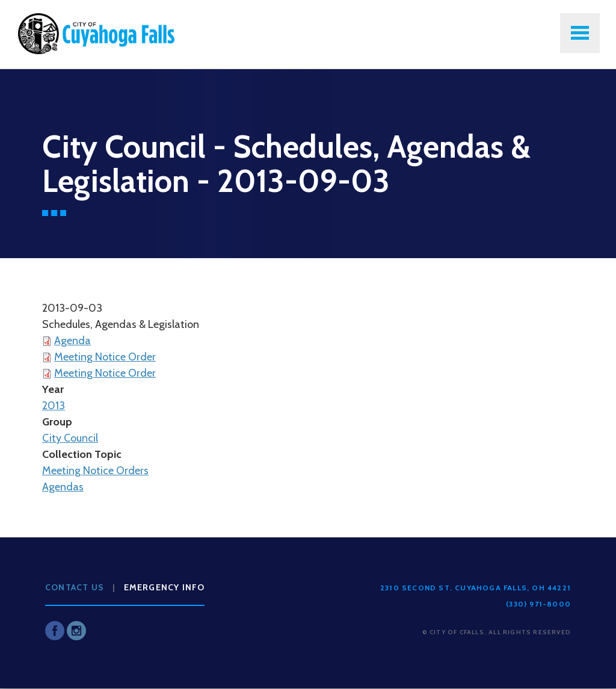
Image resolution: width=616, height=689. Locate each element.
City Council (70, 438)
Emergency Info (165, 587)
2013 (54, 406)
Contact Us (75, 587)
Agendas (63, 487)
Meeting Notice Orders (95, 471)
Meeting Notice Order (105, 357)
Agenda (72, 341)
